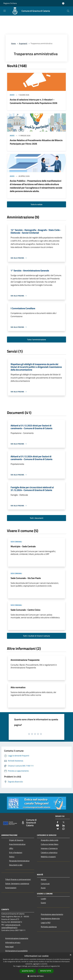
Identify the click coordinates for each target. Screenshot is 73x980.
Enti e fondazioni (16, 852)
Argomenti (23, 43)
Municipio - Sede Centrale (23, 546)
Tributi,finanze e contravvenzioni (18, 879)
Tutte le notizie (36, 204)
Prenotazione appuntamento (52, 914)
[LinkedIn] (64, 826)
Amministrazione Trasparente (25, 660)
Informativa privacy (13, 942)
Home (13, 43)
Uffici (11, 848)
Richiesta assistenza (49, 927)
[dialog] (36, 966)
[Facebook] (58, 822)
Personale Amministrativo (19, 861)
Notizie (44, 879)
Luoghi (43, 899)
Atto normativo (18, 687)
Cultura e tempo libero (50, 844)
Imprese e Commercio (49, 848)
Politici (12, 857)
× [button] (70, 955)
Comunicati (45, 884)
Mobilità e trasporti (48, 857)
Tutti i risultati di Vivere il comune (36, 636)
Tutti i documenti (37, 518)
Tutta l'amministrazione (37, 339)
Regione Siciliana (10, 3)
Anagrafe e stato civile (50, 840)
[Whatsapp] (64, 829)
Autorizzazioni (11, 888)
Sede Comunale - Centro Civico (26, 610)
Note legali (9, 947)
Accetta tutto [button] (28, 971)
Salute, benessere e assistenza (17, 883)
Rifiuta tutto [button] (46, 971)
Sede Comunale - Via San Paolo (26, 578)
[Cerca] (68, 11)
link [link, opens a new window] (59, 966)
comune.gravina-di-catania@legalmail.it (11, 926)
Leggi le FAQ (46, 923)
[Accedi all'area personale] (63, 3)
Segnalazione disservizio (50, 918)
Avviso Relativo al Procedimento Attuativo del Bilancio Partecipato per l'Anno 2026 (36, 142)
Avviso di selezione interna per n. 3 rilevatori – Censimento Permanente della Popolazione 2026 (34, 101)
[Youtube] (58, 826)
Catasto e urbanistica (49, 852)
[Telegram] (58, 829)
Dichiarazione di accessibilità (16, 951)
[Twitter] (64, 822)
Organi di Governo (16, 840)
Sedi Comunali (16, 542)
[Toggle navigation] (5, 11)
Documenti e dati (16, 865)
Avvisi (12, 95)
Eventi (43, 903)
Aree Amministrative (17, 844)
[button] (36, 976)
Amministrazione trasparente (17, 938)
